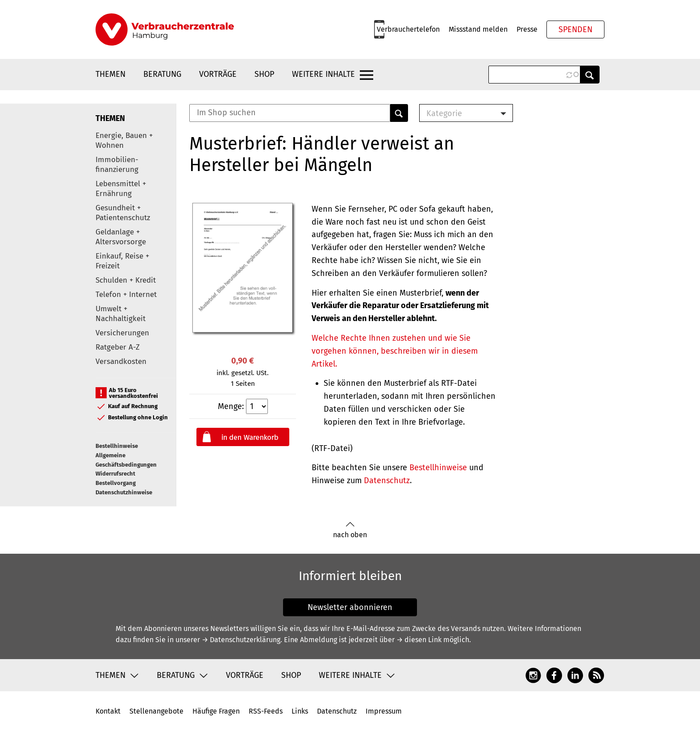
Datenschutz (387, 480)
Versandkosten (121, 361)
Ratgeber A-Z (118, 347)
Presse (527, 29)
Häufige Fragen (216, 711)
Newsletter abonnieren (350, 607)
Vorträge (218, 74)
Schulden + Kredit (126, 280)
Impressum (384, 711)
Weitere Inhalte (323, 74)
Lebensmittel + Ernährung (121, 189)
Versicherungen (122, 333)
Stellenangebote (156, 711)
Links (300, 711)
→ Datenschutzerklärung (241, 640)
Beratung (162, 74)
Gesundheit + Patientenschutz (123, 213)
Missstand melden (478, 29)
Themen (110, 74)
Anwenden (590, 75)
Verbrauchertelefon (408, 29)
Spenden (575, 29)
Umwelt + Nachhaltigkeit (121, 314)
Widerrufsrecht (115, 474)
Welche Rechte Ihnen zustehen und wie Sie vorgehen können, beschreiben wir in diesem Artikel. (395, 351)
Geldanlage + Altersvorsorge (121, 237)
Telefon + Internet (126, 294)
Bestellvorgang (116, 483)
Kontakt (108, 711)
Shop (264, 74)
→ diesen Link (419, 640)
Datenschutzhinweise (124, 492)
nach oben (350, 530)
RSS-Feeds (266, 711)
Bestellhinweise (117, 446)
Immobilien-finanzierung (117, 165)
